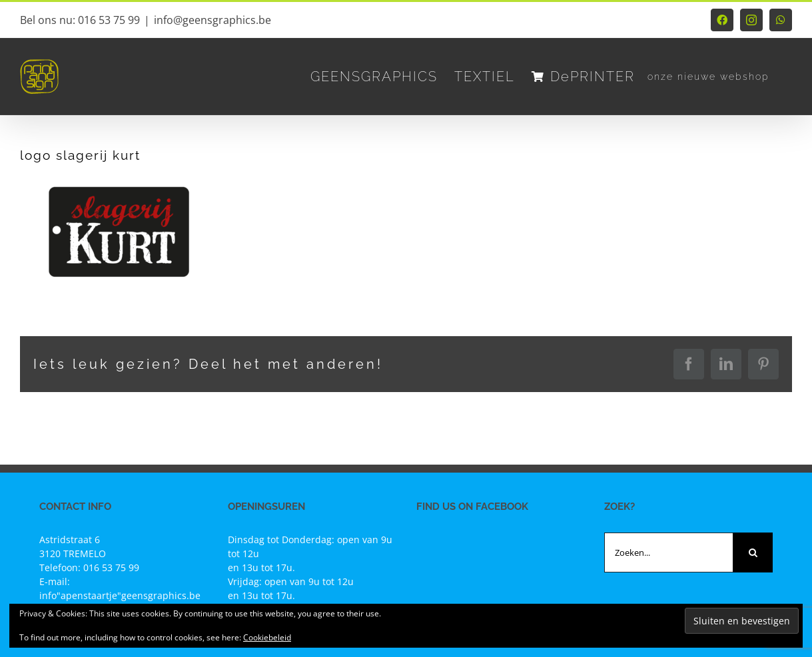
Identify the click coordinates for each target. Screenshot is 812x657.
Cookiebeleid (267, 637)
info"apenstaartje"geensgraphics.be (120, 595)
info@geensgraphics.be (212, 20)
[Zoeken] (753, 552)
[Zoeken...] (668, 552)
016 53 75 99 (111, 567)
